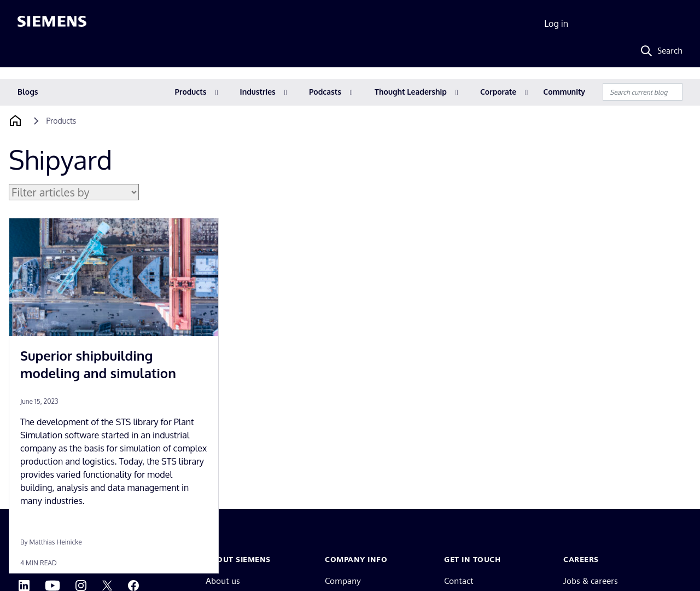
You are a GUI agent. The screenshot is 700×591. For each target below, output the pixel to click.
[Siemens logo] (52, 24)
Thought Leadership (411, 92)
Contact (459, 581)
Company (343, 581)
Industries (258, 92)
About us (223, 581)
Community (564, 92)
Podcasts (325, 92)
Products (191, 92)
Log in (556, 24)
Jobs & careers (591, 581)
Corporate (498, 92)
